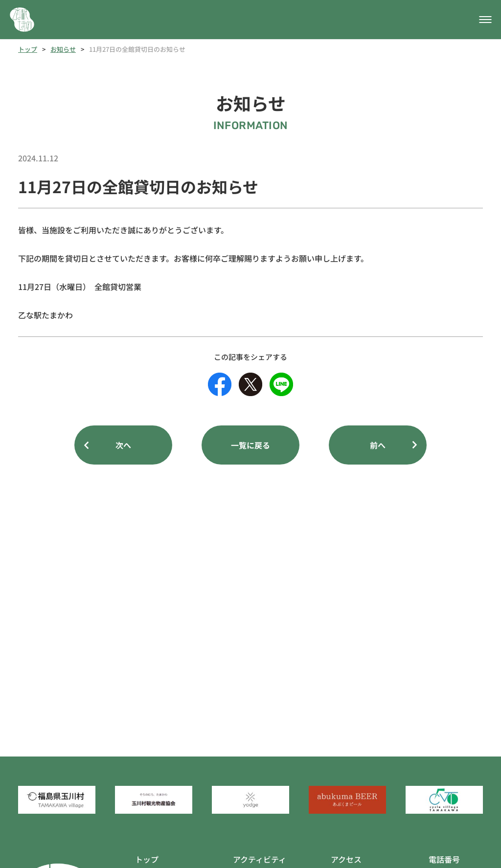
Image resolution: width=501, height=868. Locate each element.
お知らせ (63, 49)
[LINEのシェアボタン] (281, 384)
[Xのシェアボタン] (250, 384)
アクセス (346, 859)
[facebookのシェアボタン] (220, 384)
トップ (28, 49)
